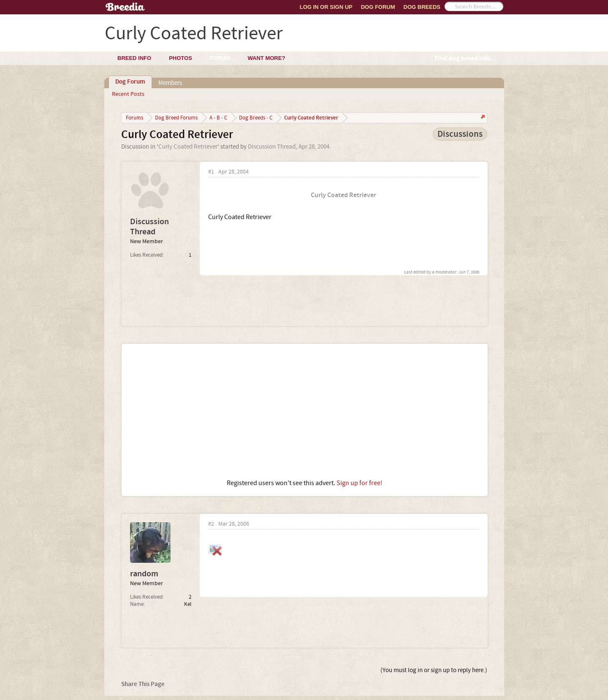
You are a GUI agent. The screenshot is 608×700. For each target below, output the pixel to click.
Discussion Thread (272, 147)
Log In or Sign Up (326, 7)
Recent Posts (128, 94)
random (144, 574)
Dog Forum (378, 7)
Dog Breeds (422, 7)
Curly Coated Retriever (188, 147)
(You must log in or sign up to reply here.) (434, 670)
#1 (211, 172)
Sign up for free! (360, 483)
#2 (211, 524)
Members (170, 83)
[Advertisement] (305, 411)
